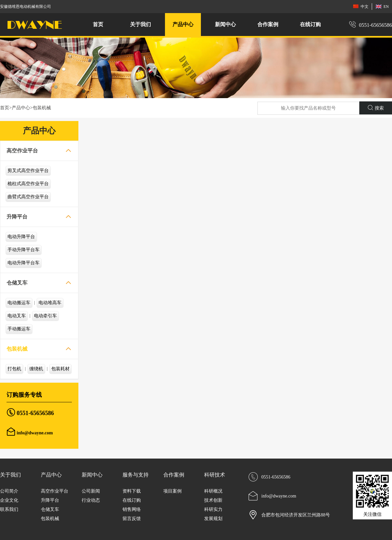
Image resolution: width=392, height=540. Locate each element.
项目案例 (172, 491)
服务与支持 (136, 475)
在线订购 (310, 24)
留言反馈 (132, 519)
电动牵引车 (45, 316)
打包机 (14, 369)
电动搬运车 (19, 303)
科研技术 (215, 475)
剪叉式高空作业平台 (28, 171)
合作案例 (174, 475)
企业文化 (9, 500)
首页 (98, 24)
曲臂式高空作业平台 (28, 197)
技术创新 (213, 500)
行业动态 (91, 500)
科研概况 (213, 491)
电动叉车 (17, 316)
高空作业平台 (22, 151)
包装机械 (42, 108)
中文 (360, 6)
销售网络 (132, 509)
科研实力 (213, 509)
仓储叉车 (17, 283)
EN (382, 6)
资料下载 (132, 491)
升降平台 (17, 217)
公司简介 (9, 491)
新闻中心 (92, 475)
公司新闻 (91, 491)
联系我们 (9, 509)
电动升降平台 (21, 237)
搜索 (376, 108)
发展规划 (213, 519)
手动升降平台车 (24, 250)
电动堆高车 (50, 303)
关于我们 (10, 475)
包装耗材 (60, 369)
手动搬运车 (19, 329)
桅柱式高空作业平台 (28, 184)
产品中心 (21, 108)
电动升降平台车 (24, 263)
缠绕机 (36, 369)
